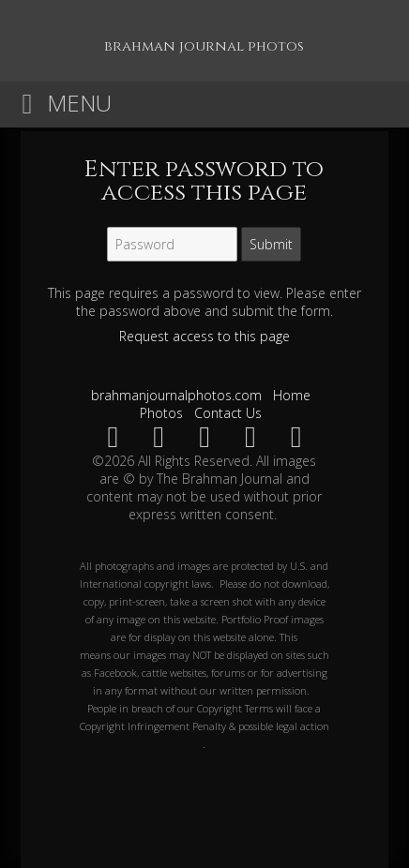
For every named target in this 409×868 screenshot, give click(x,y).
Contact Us (228, 413)
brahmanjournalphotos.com (176, 395)
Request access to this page (204, 336)
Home (292, 395)
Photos (161, 413)
